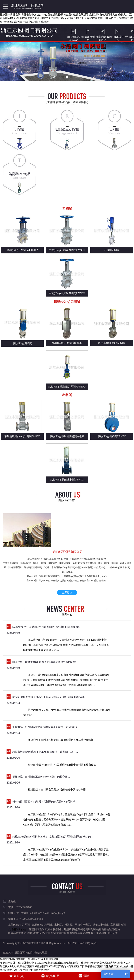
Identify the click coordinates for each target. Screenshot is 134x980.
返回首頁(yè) (22, 953)
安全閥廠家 (63, 933)
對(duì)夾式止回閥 (46, 933)
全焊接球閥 (76, 933)
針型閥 (68, 929)
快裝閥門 (58, 929)
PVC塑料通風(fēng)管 (106, 933)
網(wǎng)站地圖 (38, 953)
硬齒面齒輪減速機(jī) (108, 929)
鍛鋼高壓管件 (16, 933)
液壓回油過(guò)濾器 (41, 929)
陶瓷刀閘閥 (79, 929)
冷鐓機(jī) (30, 933)
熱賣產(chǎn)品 (19, 174)
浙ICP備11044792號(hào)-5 (82, 943)
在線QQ (7, 953)
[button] (63, 77)
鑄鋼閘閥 (91, 929)
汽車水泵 (88, 933)
